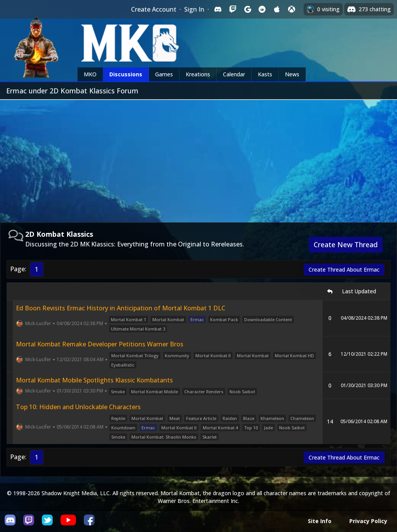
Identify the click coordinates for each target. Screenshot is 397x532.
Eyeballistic (123, 365)
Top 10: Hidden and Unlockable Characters (78, 407)
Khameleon (272, 418)
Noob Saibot (242, 392)
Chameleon (302, 418)
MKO (90, 74)
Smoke (118, 392)
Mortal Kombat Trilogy (135, 356)
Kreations (198, 74)
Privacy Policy (368, 521)
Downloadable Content (268, 319)
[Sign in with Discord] (218, 9)
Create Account (154, 9)
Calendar (234, 74)
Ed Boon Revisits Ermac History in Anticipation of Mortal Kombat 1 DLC (121, 308)
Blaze (249, 418)
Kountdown (123, 428)
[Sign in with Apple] (277, 9)
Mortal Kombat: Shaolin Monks (164, 437)
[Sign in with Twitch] (233, 9)
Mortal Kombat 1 (129, 319)
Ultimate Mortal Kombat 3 (138, 329)
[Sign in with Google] (247, 9)
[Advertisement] (198, 158)
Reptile (118, 418)
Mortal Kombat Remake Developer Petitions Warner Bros (100, 344)
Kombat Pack (224, 319)
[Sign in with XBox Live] (292, 9)
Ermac (197, 319)
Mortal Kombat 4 (220, 428)
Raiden (230, 418)
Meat (175, 418)
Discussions (126, 74)
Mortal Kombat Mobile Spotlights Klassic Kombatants (94, 380)
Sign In (194, 9)
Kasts (265, 74)
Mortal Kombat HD (294, 356)
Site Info (320, 521)
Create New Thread (346, 244)
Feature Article (201, 418)
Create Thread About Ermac (344, 269)
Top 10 (251, 428)
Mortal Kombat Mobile (154, 392)
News (292, 74)
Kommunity (177, 356)
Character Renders (204, 392)
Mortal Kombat (168, 319)
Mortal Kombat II (213, 356)
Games (164, 74)
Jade (268, 428)
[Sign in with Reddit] (262, 9)
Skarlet (210, 437)
